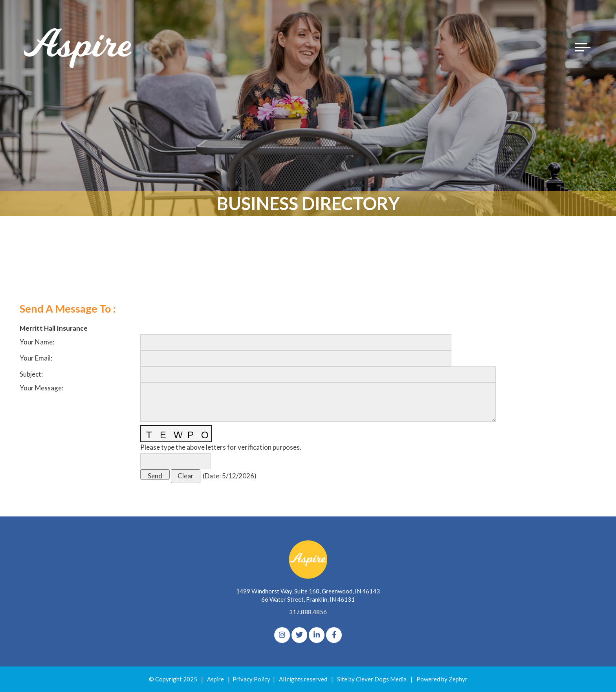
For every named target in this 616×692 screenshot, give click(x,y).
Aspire (215, 679)
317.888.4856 (308, 612)
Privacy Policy (251, 679)
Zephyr (458, 679)
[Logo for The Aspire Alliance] (79, 47)
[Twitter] (299, 635)
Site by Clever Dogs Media (372, 679)
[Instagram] (282, 635)
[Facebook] (334, 635)
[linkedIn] (317, 635)
